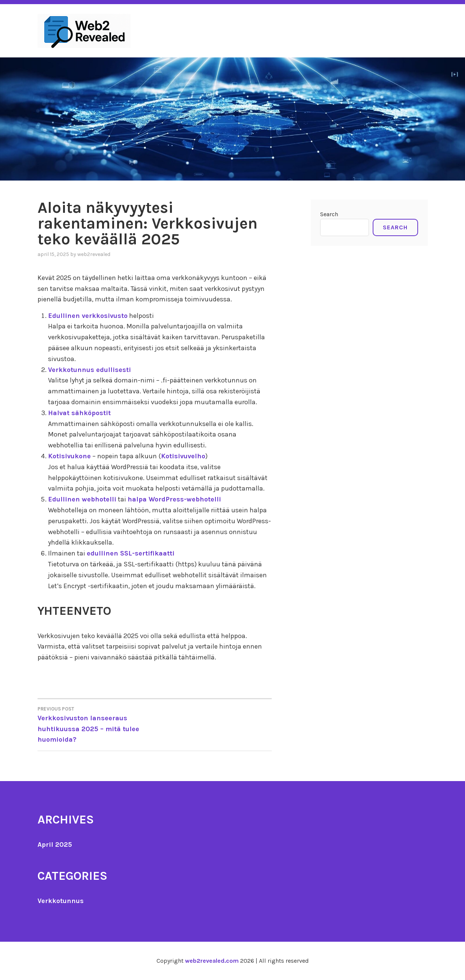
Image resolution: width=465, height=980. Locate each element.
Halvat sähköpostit (79, 413)
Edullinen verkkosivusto (88, 316)
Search (329, 214)
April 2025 (55, 845)
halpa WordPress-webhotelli (174, 499)
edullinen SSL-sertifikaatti (131, 553)
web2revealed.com (212, 961)
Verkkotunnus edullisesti (90, 370)
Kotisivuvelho (183, 456)
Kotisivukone (69, 456)
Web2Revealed (94, 254)
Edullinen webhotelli (82, 499)
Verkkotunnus (61, 901)
